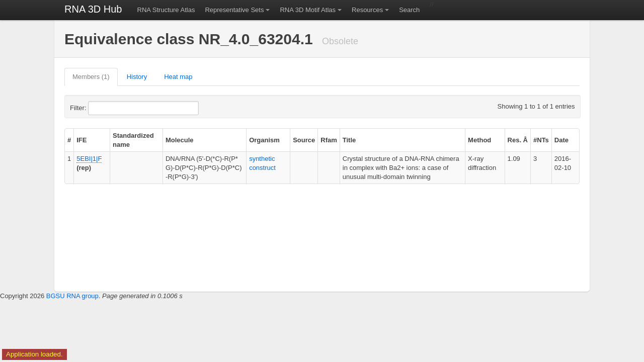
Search (409, 10)
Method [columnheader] (479, 140)
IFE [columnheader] (82, 140)
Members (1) (91, 77)
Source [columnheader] (304, 140)
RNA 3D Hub (93, 9)
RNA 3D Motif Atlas (308, 10)
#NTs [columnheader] (541, 140)
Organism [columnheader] (264, 140)
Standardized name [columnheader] (133, 140)
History (137, 77)
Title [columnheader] (349, 140)
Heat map (178, 77)
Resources (367, 10)
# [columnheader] (69, 140)
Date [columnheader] (561, 140)
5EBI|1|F (89, 159)
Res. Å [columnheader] (518, 140)
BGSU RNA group (72, 296)
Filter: (103, 108)
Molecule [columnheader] (180, 140)
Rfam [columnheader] (329, 140)
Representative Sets (234, 10)
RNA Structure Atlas (166, 10)
